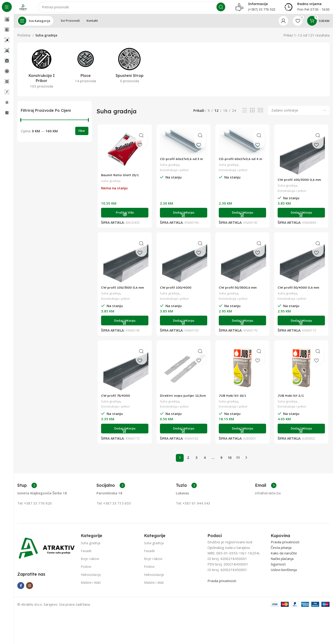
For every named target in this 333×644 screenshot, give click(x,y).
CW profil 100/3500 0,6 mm (123, 293)
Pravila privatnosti (222, 585)
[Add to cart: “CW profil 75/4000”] (124, 435)
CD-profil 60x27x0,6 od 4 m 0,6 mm (242, 166)
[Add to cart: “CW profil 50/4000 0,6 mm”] (302, 326)
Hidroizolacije (91, 579)
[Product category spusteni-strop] (129, 71)
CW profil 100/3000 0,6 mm (302, 185)
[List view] (245, 115)
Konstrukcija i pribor (175, 175)
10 (230, 462)
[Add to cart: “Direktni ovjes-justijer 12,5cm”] (183, 435)
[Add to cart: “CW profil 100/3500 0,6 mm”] (124, 326)
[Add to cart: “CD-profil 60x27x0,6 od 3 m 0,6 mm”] (183, 218)
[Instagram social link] (30, 590)
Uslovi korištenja (284, 574)
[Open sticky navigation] (35, 25)
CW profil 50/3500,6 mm (240, 293)
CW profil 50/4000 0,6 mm (301, 293)
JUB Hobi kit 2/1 (292, 402)
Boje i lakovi (90, 563)
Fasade (86, 555)
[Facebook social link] (21, 590)
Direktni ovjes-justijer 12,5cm (178, 404)
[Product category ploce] (85, 71)
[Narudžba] (299, 115)
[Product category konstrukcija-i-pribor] (42, 74)
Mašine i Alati (91, 586)
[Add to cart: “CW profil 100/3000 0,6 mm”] (302, 218)
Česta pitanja (281, 551)
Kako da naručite (284, 557)
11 (238, 462)
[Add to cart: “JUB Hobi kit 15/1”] (243, 435)
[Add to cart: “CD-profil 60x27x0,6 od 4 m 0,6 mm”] (243, 218)
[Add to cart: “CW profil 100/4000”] (183, 326)
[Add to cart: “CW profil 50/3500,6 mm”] (243, 326)
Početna (24, 40)
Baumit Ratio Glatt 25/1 (120, 180)
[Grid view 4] (260, 115)
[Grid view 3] (252, 115)
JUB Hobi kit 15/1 (233, 402)
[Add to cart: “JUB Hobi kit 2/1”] (302, 435)
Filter (82, 135)
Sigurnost (278, 568)
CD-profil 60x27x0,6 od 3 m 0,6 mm (183, 166)
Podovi (86, 571)
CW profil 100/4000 (176, 293)
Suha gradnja (110, 186)
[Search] (134, 9)
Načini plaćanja (282, 562)
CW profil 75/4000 (116, 402)
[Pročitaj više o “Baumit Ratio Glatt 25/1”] (124, 218)
